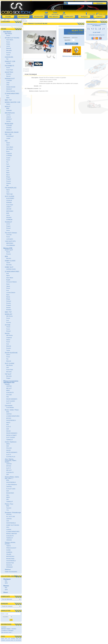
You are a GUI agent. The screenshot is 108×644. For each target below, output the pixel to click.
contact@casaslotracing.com (97, 35)
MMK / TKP (8, 100)
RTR (6, 583)
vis (14, 640)
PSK (6, 141)
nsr (9, 638)
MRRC (8, 390)
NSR (8, 429)
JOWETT (9, 207)
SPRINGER (9, 567)
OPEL (8, 85)
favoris (64, 14)
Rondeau (9, 310)
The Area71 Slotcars (11, 233)
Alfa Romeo (9, 149)
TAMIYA (8, 546)
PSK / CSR (8, 134)
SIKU (8, 495)
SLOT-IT (9, 403)
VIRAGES (9, 540)
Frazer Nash (10, 70)
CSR (8, 521)
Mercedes (9, 50)
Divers (6, 592)
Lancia (8, 46)
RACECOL (9, 565)
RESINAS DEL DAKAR (12, 132)
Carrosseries (9, 406)
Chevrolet (9, 235)
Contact (99, 17)
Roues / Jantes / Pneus (12, 410)
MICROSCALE (10, 556)
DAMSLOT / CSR (10, 61)
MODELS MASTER (12, 534)
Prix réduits (54, 17)
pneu (12, 640)
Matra (8, 98)
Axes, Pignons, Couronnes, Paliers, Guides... (11, 461)
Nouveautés (39, 17)
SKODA (8, 121)
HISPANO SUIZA (11, 269)
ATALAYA (9, 514)
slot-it (3, 638)
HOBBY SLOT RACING (13, 525)
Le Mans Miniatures (12, 485)
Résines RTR (8, 248)
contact (46, 14)
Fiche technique (31, 74)
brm (6, 638)
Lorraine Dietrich (11, 293)
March (8, 175)
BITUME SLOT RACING (12, 38)
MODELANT (9, 314)
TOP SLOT (8, 374)
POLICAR (9, 395)
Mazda (8, 252)
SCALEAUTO (10, 392)
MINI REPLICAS (10, 113)
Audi (7, 273)
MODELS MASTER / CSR (13, 102)
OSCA (8, 215)
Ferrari (8, 42)
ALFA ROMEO (10, 198)
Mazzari (8, 76)
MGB (8, 213)
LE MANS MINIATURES (12, 94)
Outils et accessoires (11, 572)
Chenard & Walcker (12, 282)
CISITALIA (9, 200)
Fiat (7, 59)
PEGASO (9, 128)
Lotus (8, 170)
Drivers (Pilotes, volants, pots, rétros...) (12, 478)
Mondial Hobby (10, 559)
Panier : (101, 14)
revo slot (19, 638)
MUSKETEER (9, 124)
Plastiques (7, 579)
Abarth (8, 143)
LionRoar (9, 529)
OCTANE (8, 325)
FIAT (8, 368)
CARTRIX (9, 386)
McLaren (9, 258)
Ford (8, 96)
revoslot (13, 638)
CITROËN (9, 80)
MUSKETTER (10, 563)
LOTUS (8, 115)
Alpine (8, 145)
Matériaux (8, 569)
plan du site (55, 14)
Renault (8, 228)
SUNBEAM (9, 220)
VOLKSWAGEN (11, 245)
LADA (8, 83)
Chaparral (9, 153)
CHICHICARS (9, 57)
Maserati (9, 48)
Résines (6, 586)
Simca (8, 230)
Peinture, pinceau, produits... (10, 543)
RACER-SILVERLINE (11, 353)
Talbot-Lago (9, 194)
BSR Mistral (8, 34)
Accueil (8, 17)
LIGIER (8, 138)
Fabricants (69, 17)
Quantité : (68, 40)
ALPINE (8, 63)
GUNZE (8, 550)
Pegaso (8, 226)
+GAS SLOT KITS (10, 241)
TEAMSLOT (8, 222)
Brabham (9, 74)
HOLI (8, 527)
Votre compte (92, 14)
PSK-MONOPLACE (11, 188)
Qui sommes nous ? (7, 632)
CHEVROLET (10, 136)
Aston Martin (10, 40)
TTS (7, 510)
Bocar (8, 151)
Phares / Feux (9, 504)
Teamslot (9, 508)
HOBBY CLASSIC (10, 261)
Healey (8, 44)
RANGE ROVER (11, 87)
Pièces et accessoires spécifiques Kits (11, 382)
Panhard (9, 301)
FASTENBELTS (9, 66)
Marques (84, 17)
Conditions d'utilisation (7, 630)
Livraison (4, 627)
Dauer (8, 284)
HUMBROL (9, 552)
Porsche (8, 53)
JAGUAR (9, 209)
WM (7, 185)
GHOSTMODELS (11, 420)
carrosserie (18, 640)
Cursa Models (10, 407)
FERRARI (9, 111)
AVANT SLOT (9, 250)
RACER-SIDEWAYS (12, 399)
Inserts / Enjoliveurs (11, 442)
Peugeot (9, 179)
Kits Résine (7, 32)
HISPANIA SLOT (10, 79)
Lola (7, 168)
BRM (6, 256)
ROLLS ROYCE (11, 91)
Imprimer (27, 69)
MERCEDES (10, 211)
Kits (6, 581)
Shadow (8, 183)
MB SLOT (9, 388)
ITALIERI (9, 554)
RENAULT (9, 89)
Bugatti (8, 280)
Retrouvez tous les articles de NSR (72, 56)
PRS (8, 425)
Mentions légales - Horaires (9, 629)
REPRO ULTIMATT (11, 435)
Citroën (8, 263)
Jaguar (8, 166)
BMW (8, 108)
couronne (8, 640)
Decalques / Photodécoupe (13, 513)
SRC (8, 499)
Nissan (8, 35)
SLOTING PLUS (11, 457)
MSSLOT (8, 107)
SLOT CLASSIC (10, 196)
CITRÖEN (9, 156)
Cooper (8, 158)
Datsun (8, 340)
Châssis (7, 384)
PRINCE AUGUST (11, 548)
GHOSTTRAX (9, 72)
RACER (7, 334)
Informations (23, 17)
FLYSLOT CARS (11, 489)
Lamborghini (10, 239)
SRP (8, 474)
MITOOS (9, 418)
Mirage (8, 177)
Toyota (8, 55)
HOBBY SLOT (9, 267)
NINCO (8, 423)
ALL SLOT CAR (11, 517)
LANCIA (8, 117)
